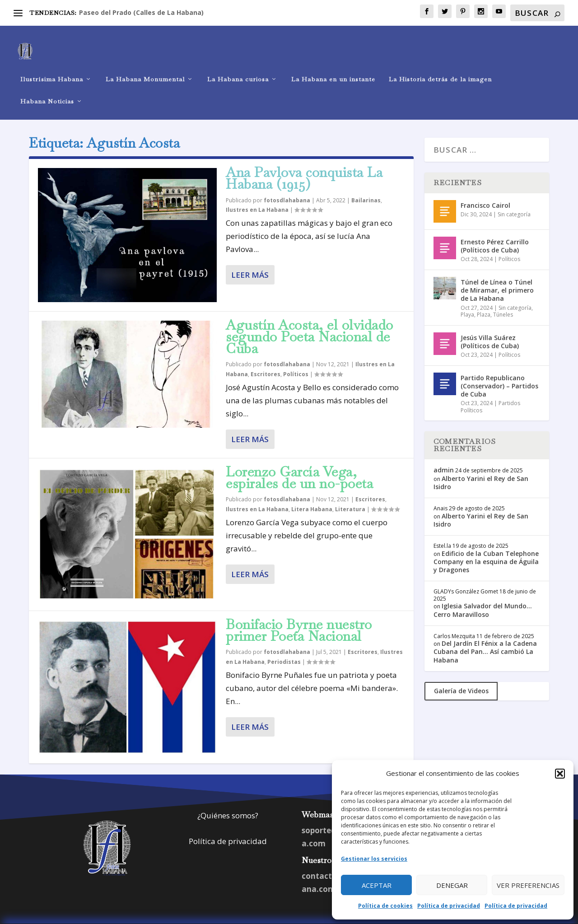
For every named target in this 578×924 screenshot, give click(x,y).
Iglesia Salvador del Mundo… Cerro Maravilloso (483, 596)
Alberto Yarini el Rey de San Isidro (481, 469)
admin (444, 456)
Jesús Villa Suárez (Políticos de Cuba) (490, 328)
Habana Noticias (47, 88)
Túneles (503, 301)
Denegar (452, 885)
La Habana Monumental (145, 66)
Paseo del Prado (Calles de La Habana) (141, 12)
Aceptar (377, 885)
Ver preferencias (528, 885)
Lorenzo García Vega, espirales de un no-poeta (299, 464)
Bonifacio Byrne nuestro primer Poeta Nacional (299, 617)
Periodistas (284, 648)
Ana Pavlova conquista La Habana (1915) (304, 165)
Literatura (350, 496)
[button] (560, 774)
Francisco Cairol (485, 192)
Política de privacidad (449, 906)
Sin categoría (514, 201)
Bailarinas (366, 187)
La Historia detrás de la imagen (440, 66)
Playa (467, 301)
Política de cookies (385, 906)
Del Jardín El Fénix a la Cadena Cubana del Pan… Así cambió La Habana (485, 638)
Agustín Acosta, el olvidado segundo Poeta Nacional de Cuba (310, 323)
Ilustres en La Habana (257, 196)
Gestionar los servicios (374, 859)
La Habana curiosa (238, 66)
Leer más (250, 261)
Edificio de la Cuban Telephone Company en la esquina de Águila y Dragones (486, 548)
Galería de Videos (461, 677)
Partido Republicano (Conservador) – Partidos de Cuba (499, 372)
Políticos (296, 361)
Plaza (484, 301)
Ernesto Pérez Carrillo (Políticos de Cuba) (495, 232)
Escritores (266, 361)
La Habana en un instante (333, 66)
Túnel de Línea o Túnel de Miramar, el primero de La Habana (497, 277)
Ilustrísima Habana (52, 66)
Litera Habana (312, 496)
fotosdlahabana (287, 187)
